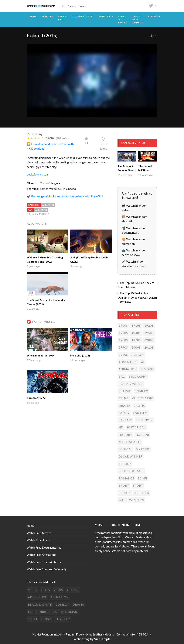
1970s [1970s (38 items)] (136, 340)
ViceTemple (102, 639)
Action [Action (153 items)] (138, 355)
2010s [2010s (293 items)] (149, 347)
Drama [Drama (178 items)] (124, 406)
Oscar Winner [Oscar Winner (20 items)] (131, 456)
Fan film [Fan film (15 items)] (140, 413)
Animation (48, 205)
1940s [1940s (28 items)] (136, 333)
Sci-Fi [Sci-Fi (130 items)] (143, 478)
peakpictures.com (38, 174)
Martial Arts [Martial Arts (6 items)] (130, 442)
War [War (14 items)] (122, 500)
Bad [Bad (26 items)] (122, 377)
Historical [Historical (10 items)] (136, 427)
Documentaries (82, 16)
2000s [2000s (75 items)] (136, 347)
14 (155, 36)
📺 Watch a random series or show (135, 252)
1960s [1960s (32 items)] (123, 340)
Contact (154, 16)
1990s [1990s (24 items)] (123, 347)
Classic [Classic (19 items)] (125, 391)
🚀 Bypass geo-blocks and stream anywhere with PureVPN (65, 196)
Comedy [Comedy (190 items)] (141, 391)
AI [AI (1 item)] (143, 362)
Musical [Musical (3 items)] (125, 449)
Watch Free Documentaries (44, 547)
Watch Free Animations (41, 555)
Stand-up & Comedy (138, 19)
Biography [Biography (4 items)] (138, 377)
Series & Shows (123, 19)
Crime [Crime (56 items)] (124, 398)
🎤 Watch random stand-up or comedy (135, 264)
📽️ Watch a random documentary (135, 230)
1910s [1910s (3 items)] (136, 325)
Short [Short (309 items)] (124, 486)
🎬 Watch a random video (135, 208)
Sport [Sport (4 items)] (138, 486)
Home (33, 16)
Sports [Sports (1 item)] (125, 493)
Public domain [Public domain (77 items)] (131, 471)
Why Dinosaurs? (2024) (41, 355)
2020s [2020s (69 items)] (123, 355)
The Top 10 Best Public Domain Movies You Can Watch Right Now (137, 297)
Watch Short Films (38, 540)
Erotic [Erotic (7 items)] (140, 406)
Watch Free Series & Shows (44, 562)
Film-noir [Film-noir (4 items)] (144, 420)
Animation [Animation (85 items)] (128, 369)
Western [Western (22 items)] (137, 500)
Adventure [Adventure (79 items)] (128, 362)
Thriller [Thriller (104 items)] (142, 493)
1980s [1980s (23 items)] (149, 340)
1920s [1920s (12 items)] (149, 325)
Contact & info (125, 634)
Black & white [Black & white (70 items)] (131, 384)
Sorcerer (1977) (37, 398)
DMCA (144, 634)
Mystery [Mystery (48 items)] (143, 449)
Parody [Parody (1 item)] (125, 464)
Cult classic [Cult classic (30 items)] (143, 398)
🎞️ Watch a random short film (135, 219)
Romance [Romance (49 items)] (126, 478)
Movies (47, 16)
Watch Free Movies (39, 533)
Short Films (62, 18)
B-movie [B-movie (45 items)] (147, 369)
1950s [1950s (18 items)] (149, 333)
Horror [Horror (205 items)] (142, 435)
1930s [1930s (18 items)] (123, 333)
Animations (105, 16)
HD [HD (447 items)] (121, 427)
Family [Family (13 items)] (124, 413)
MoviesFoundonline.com (48, 634)
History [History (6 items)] (125, 435)
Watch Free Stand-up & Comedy (47, 569)
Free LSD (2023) (80, 355)
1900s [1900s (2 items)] (123, 325)
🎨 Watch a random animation (135, 241)
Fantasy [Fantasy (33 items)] (125, 420)
